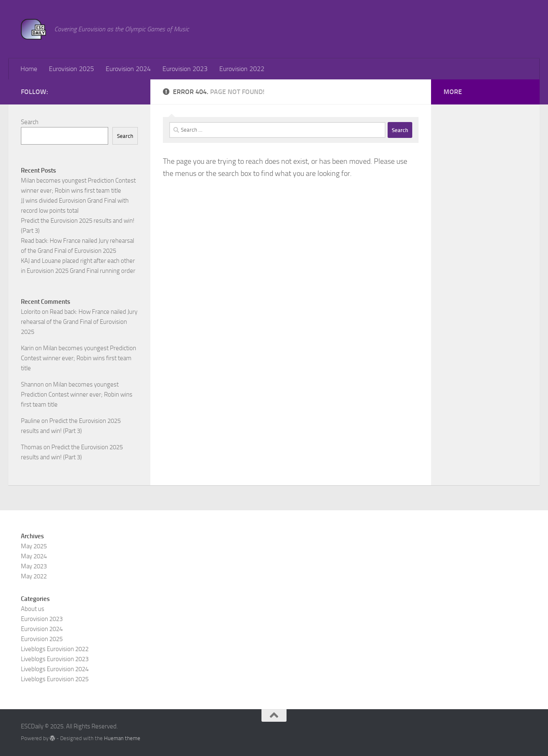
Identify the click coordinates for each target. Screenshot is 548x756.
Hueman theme (122, 738)
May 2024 (34, 556)
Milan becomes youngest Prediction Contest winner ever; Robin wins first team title (79, 358)
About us (33, 609)
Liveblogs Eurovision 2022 (55, 649)
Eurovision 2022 (242, 69)
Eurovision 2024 (128, 69)
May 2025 (34, 546)
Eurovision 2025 (71, 69)
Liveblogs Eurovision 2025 (55, 679)
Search (30, 122)
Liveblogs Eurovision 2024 (55, 669)
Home (29, 69)
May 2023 (34, 566)
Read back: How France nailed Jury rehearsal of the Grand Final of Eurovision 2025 (79, 322)
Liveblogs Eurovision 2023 (55, 659)
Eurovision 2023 (185, 69)
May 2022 (34, 576)
